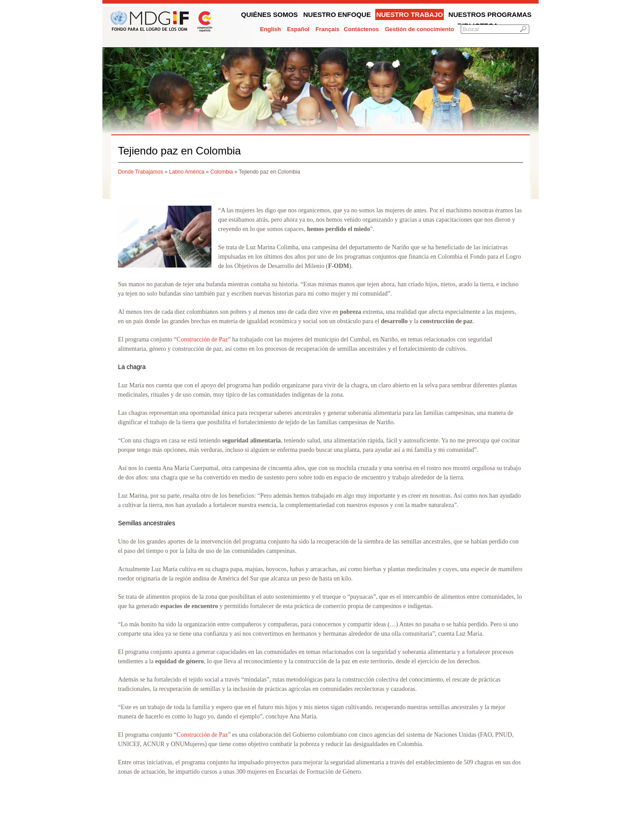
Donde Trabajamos (140, 172)
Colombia (221, 172)
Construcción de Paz (202, 339)
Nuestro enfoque (337, 14)
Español (298, 29)
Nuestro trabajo (410, 14)
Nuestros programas (490, 14)
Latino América (187, 172)
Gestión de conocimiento (420, 29)
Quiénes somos (270, 14)
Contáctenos (361, 29)
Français (327, 29)
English (270, 29)
